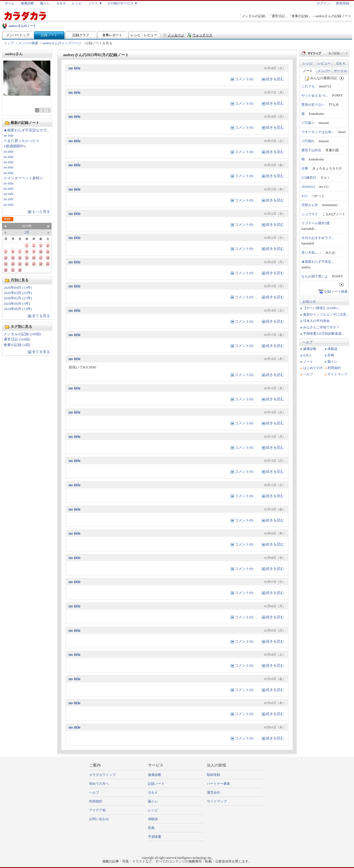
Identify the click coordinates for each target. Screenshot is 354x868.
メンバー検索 (28, 43)
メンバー (324, 71)
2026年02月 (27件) (18, 298)
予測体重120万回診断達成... (323, 334)
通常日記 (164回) (17, 339)
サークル (340, 71)
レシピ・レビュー (144, 35)
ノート (308, 71)
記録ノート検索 (336, 292)
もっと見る (41, 212)
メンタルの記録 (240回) (22, 334)
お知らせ (309, 302)
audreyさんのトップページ (62, 43)
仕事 (305, 168)
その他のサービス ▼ (122, 3)
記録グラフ (81, 35)
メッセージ (176, 35)
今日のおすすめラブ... (318, 238)
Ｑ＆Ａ (61, 3)
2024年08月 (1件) (17, 304)
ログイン (323, 3)
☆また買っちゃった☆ (22, 141)
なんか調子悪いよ (315, 276)
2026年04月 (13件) (18, 288)
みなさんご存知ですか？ (321, 327)
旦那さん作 (310, 205)
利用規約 (334, 368)
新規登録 (343, 3)
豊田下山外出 (311, 150)
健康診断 (27, 3)
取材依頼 (214, 775)
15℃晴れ (308, 141)
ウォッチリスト (202, 36)
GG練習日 (309, 178)
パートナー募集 (218, 784)
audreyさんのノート (22, 26)
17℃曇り (308, 123)
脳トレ (45, 3)
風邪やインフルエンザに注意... (326, 315)
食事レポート (112, 35)
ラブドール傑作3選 (316, 223)
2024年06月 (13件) (18, 309)
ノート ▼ (95, 3)
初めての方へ (99, 784)
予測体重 (155, 837)
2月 (27, 232)
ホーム (10, 3)
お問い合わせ (99, 819)
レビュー (324, 63)
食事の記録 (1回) (17, 345)
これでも (308, 86)
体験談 (332, 349)
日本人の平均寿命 (316, 321)
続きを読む (275, 79)
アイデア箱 (97, 810)
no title (9, 136)
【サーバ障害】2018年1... (322, 308)
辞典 (331, 355)
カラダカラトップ (102, 775)
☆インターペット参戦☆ (23, 178)
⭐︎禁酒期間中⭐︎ (15, 146)
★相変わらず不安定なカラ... (27, 130)
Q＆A (307, 355)
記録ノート (49, 35)
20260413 (308, 187)
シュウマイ (310, 214)
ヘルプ (308, 342)
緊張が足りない (313, 105)
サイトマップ (337, 374)
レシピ (77, 3)
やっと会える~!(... (315, 95)
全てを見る (41, 316)
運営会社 (214, 792)
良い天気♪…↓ (311, 253)
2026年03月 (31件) (18, 293)
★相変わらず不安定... (318, 262)
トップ (9, 43)
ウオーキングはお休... (318, 132)
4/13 (304, 196)
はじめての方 (313, 368)
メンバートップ (18, 35)
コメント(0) (244, 79)
